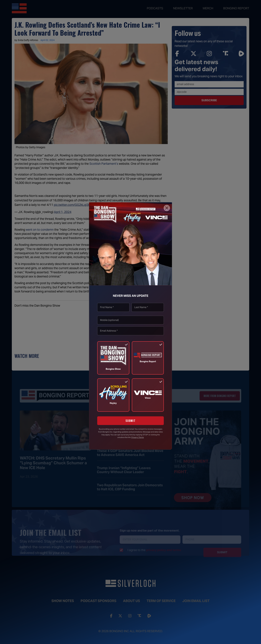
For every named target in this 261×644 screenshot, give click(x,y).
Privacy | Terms (138, 437)
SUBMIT (131, 421)
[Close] (167, 208)
